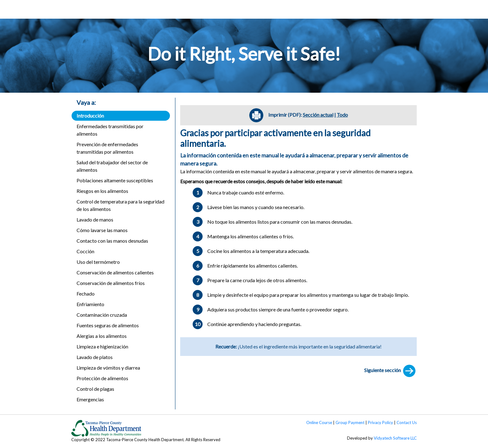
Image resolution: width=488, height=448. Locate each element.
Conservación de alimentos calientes (115, 272)
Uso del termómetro (98, 262)
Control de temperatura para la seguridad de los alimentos (120, 205)
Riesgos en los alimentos (102, 191)
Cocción (85, 251)
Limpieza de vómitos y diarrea (108, 368)
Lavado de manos (95, 219)
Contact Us (407, 422)
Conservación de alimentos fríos (111, 283)
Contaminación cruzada (102, 315)
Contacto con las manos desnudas (112, 241)
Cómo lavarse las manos (102, 230)
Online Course (319, 422)
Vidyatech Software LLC (395, 438)
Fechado (86, 294)
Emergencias (90, 399)
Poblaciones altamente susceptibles (115, 180)
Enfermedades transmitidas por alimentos (110, 130)
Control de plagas (95, 389)
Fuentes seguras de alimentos (108, 325)
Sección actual (318, 115)
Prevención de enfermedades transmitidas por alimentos (107, 148)
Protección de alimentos (102, 378)
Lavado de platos (95, 357)
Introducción (90, 116)
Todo (342, 115)
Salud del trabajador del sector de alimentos (112, 166)
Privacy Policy (380, 422)
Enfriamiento (90, 304)
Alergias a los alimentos (102, 336)
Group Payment (350, 422)
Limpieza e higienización (102, 346)
